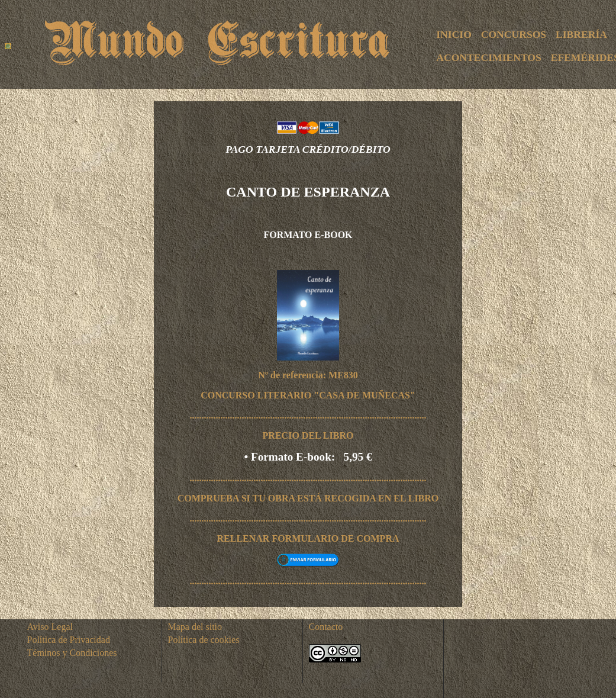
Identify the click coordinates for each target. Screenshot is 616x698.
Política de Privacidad (69, 640)
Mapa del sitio (195, 627)
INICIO (454, 34)
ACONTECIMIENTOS (489, 57)
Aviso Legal (50, 627)
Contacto (326, 627)
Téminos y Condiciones (72, 653)
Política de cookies (204, 640)
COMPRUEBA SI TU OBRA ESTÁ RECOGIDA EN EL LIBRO (308, 498)
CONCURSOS (514, 34)
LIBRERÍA (581, 34)
